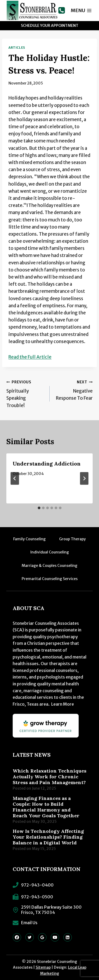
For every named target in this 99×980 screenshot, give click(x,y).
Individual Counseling (50, 552)
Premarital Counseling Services (50, 579)
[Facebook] (17, 937)
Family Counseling (29, 539)
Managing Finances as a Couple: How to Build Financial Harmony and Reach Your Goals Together (46, 807)
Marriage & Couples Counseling (49, 566)
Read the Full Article (30, 357)
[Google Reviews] (42, 937)
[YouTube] (55, 937)
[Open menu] (81, 10)
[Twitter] (30, 937)
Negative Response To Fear (74, 390)
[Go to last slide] (15, 478)
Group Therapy (72, 539)
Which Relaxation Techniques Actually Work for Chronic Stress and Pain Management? (49, 777)
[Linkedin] (68, 937)
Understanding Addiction (47, 464)
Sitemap (43, 967)
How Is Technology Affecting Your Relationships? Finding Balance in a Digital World (48, 837)
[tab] (39, 508)
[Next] (84, 478)
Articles (17, 48)
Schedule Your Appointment (50, 26)
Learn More (63, 704)
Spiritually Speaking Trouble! (26, 393)
